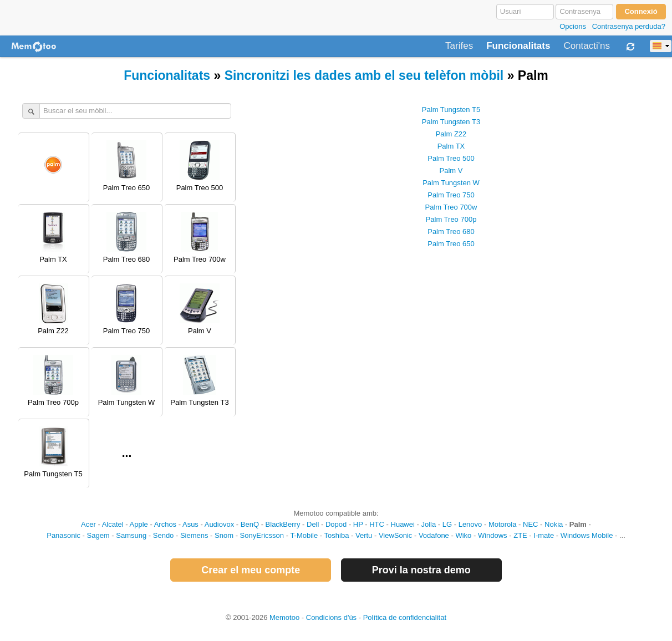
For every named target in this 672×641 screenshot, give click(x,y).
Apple (139, 524)
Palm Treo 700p (451, 219)
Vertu (364, 535)
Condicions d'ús (331, 617)
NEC (530, 524)
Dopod (336, 524)
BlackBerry (283, 524)
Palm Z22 (451, 134)
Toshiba (337, 535)
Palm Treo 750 (451, 195)
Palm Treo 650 (451, 244)
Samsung (131, 535)
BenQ (250, 524)
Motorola (503, 524)
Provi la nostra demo (421, 570)
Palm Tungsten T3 (451, 122)
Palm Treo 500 (451, 158)
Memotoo (284, 617)
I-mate (544, 535)
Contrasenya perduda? (629, 26)
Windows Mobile (587, 535)
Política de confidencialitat (405, 617)
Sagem (98, 535)
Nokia (554, 524)
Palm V (451, 171)
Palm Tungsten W (451, 183)
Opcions (573, 26)
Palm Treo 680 (451, 232)
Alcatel (113, 524)
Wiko (463, 535)
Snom (224, 535)
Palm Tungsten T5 (451, 110)
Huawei (403, 524)
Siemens (194, 535)
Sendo (164, 535)
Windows (493, 535)
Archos (165, 524)
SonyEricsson (262, 535)
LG (447, 524)
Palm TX (451, 146)
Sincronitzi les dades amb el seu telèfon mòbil (364, 75)
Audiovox (219, 524)
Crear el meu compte (251, 570)
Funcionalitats (518, 46)
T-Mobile (304, 535)
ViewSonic (395, 535)
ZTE (520, 535)
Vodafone (434, 535)
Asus (190, 524)
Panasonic (63, 535)
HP (358, 524)
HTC (377, 524)
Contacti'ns (587, 46)
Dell (313, 524)
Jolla (428, 524)
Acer (88, 524)
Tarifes (459, 46)
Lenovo (470, 524)
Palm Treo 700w (451, 207)
